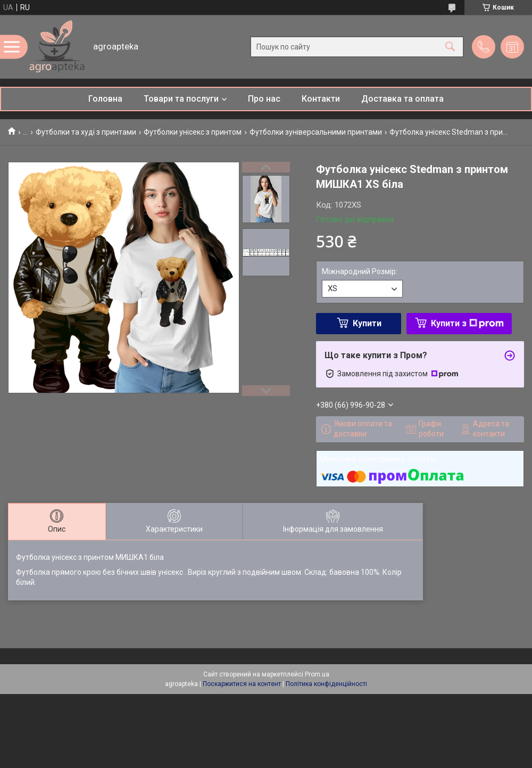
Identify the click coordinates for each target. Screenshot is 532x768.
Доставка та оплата (402, 99)
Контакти (321, 99)
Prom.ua (317, 674)
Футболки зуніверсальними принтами (316, 132)
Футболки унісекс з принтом (193, 132)
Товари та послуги (181, 99)
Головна (105, 99)
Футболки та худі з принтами (86, 132)
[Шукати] (450, 47)
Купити (367, 323)
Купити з (467, 323)
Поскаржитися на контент (242, 684)
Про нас (264, 99)
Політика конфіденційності (326, 684)
